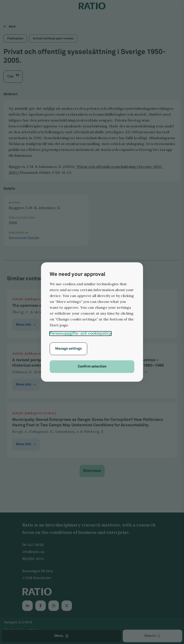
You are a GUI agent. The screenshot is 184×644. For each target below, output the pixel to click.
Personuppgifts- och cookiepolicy (80, 333)
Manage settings (68, 349)
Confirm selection (92, 367)
